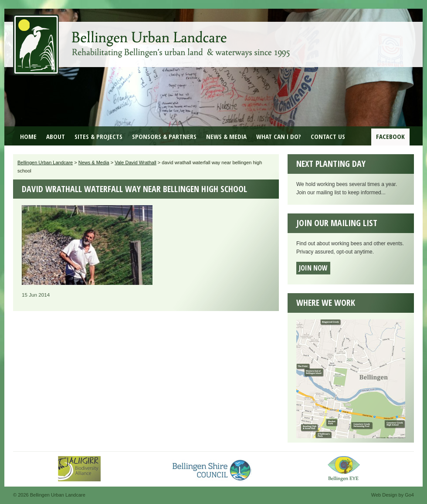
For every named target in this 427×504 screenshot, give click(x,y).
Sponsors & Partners (164, 136)
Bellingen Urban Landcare (152, 38)
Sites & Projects (98, 136)
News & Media (226, 136)
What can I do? (279, 136)
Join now (313, 268)
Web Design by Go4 (393, 495)
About (56, 136)
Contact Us (328, 136)
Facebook (390, 136)
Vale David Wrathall (136, 162)
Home (28, 136)
